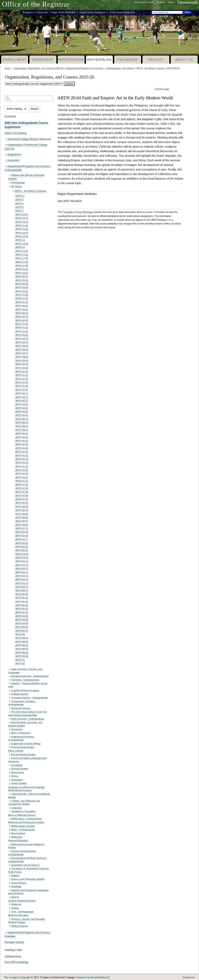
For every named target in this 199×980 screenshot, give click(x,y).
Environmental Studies (23, 747)
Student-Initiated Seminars (22, 901)
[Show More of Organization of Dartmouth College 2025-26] (6, 145)
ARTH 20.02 (22, 280)
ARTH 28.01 (22, 335)
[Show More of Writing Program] (10, 926)
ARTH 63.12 (22, 561)
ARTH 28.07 (22, 353)
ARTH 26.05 (22, 320)
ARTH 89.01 (22, 638)
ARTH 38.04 (22, 426)
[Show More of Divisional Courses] (10, 708)
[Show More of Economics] (10, 729)
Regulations (14, 154)
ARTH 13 (20, 240)
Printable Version (14, 942)
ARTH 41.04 (22, 463)
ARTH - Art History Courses (150, 68)
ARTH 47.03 (22, 488)
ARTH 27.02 (22, 327)
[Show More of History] (10, 776)
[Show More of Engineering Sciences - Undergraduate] (10, 737)
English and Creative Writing (26, 743)
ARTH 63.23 (22, 568)
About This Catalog (16, 133)
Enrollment (15, 60)
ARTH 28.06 (22, 350)
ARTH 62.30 (22, 536)
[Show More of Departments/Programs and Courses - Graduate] (6, 933)
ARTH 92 (20, 663)
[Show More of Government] (10, 772)
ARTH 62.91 (22, 547)
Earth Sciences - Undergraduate (28, 719)
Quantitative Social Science (25, 865)
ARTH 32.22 (22, 401)
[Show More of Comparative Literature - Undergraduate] (10, 701)
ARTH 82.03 (22, 612)
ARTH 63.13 (22, 565)
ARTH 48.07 (22, 521)
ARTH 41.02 (22, 455)
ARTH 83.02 (22, 616)
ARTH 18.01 (22, 269)
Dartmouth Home (144, 2)
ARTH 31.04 (22, 382)
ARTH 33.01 (22, 404)
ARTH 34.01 (22, 408)
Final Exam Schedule (122, 12)
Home (8, 68)
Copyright (25, 977)
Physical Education (18, 840)
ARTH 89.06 (22, 656)
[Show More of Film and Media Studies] (10, 755)
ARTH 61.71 (22, 528)
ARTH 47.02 (22, 485)
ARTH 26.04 (22, 317)
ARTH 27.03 (22, 331)
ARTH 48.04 (22, 510)
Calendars (128, 60)
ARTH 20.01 (22, 276)
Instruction (14, 160)
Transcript (43, 60)
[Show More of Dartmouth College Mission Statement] (6, 139)
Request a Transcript (35, 12)
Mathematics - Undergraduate (26, 819)
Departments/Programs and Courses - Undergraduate (93, 68)
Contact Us (189, 977)
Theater (15, 908)
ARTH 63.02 (22, 554)
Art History (129, 68)
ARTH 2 (19, 200)
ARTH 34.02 (22, 412)
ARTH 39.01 (22, 430)
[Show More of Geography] (10, 765)
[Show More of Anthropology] (10, 183)
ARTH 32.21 (22, 397)
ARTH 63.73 (22, 579)
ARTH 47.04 (22, 492)
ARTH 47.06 (22, 499)
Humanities (17, 780)
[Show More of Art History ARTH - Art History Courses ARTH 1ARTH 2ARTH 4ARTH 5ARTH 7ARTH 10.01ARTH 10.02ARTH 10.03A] (10, 186)
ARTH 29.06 (22, 368)
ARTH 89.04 (22, 649)
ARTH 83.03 (22, 620)
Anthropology (18, 182)
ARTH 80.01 (22, 590)
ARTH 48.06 (22, 517)
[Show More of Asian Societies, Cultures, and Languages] (10, 669)
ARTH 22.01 (22, 302)
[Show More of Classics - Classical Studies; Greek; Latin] (10, 683)
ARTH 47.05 (22, 496)
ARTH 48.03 (22, 506)
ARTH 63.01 (22, 550)
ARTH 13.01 (22, 244)
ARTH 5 (19, 207)
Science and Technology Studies (28, 879)
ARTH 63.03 (22, 558)
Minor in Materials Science (22, 815)
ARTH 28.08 (22, 357)
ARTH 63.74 (22, 583)
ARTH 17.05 (22, 262)
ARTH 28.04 (22, 342)
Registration (71, 60)
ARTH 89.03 (22, 645)
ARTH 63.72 (22, 576)
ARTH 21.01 (22, 291)
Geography (17, 765)
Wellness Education (18, 915)
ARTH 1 (20, 196)
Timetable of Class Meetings (78, 212)
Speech (15, 897)
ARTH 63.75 (22, 587)
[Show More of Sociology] (10, 887)
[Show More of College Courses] (10, 694)
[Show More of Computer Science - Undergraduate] (10, 698)
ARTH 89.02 (22, 642)
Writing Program (20, 926)
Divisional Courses (21, 708)
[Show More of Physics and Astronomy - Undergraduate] (10, 851)
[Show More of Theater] (10, 908)
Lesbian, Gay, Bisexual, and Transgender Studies (24, 802)
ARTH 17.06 (22, 266)
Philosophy (17, 837)
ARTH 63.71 (22, 572)
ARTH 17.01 (22, 255)
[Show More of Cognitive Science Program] (10, 690)
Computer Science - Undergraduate (29, 698)
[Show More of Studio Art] (10, 905)
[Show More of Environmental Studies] (10, 747)
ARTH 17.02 (22, 258)
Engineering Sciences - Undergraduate (22, 738)
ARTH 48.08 (22, 525)
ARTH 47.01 (22, 481)
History (15, 776)
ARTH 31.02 (22, 375)
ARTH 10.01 (22, 214)
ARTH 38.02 (22, 419)
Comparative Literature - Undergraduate (22, 703)
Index (171, 2)
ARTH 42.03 (22, 474)
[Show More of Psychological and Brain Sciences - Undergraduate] (10, 858)
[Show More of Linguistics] (10, 808)
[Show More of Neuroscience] (10, 833)
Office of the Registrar (36, 4)
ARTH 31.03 (22, 379)
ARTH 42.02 (22, 470)
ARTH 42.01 (22, 466)
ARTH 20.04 (22, 287)
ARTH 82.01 (22, 605)
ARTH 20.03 (22, 284)
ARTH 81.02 (22, 598)
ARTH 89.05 (22, 653)
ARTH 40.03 (22, 441)
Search (161, 2)
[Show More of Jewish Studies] (10, 784)
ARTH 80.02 (22, 594)
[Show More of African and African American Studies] (10, 175)
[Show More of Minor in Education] (10, 733)
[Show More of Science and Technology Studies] (10, 879)
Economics (17, 729)
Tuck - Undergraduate (22, 912)
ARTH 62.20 (22, 532)
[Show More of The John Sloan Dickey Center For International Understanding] (10, 712)
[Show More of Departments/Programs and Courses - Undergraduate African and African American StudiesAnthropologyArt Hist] (6, 166)
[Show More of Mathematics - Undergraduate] (10, 819)
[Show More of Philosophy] (10, 837)
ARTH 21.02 (22, 295)
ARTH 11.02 (22, 229)
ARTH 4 (19, 204)
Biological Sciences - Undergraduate (30, 676)
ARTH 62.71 (22, 539)
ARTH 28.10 (22, 364)
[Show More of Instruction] (6, 161)
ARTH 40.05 (22, 448)
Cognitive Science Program (25, 690)
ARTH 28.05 (22, 346)
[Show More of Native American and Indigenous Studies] (10, 844)
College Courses (20, 694)
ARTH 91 (20, 660)
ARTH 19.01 (22, 273)
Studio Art (16, 904)
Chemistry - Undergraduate (25, 680)
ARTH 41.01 (22, 452)
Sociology (16, 886)
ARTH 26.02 (22, 309)
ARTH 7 (19, 211)
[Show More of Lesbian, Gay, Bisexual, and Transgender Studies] (10, 801)
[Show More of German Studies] (10, 769)
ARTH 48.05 (22, 514)
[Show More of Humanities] (10, 780)
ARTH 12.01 (22, 233)
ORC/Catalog (99, 60)
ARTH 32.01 (22, 390)
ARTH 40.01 (22, 433)
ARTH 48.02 (22, 503)
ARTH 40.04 (22, 444)
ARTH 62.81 (22, 543)
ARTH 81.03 (22, 601)
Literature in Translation (23, 811)
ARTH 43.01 (22, 477)
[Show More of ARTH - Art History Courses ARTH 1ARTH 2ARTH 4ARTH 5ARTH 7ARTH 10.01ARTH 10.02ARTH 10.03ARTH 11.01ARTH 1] (13, 191)
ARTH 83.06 (22, 627)
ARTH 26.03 (22, 313)
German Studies (20, 769)
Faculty (156, 60)
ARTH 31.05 (22, 386)
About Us (184, 60)
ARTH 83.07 (22, 631)
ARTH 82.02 (22, 609)
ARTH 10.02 (22, 218)
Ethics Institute (16, 751)
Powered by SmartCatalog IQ (93, 977)
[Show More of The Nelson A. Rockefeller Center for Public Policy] (10, 869)
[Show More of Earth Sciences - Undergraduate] (10, 719)
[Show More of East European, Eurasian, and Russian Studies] (10, 723)
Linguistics (17, 808)
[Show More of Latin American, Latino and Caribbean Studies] (10, 794)
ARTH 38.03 (22, 422)
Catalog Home (13, 956)
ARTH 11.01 (22, 225)
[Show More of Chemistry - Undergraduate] (10, 680)
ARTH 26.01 (22, 306)
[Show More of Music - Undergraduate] (10, 830)
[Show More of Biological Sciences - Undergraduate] (10, 676)
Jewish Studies (19, 783)
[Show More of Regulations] (6, 155)
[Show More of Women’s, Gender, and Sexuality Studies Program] (10, 919)
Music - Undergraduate (23, 830)
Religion (15, 875)
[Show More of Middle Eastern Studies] (10, 826)
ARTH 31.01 (22, 371)
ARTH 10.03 (22, 222)
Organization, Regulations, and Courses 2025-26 (39, 68)
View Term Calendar (64, 12)
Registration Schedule (93, 12)
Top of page (11, 977)
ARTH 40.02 (22, 437)
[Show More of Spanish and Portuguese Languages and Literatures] (10, 890)
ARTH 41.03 (22, 459)
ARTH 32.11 (22, 393)
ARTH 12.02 (22, 236)
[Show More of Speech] (10, 897)
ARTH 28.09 (22, 360)
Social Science (19, 883)
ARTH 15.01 (22, 251)
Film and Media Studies (23, 754)
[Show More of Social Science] (10, 883)
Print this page (162, 89)
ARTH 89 (20, 634)
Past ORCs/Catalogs (17, 962)
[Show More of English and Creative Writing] (10, 744)
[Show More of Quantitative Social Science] (10, 865)
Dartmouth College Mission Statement (29, 139)
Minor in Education (21, 733)
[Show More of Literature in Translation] (10, 812)
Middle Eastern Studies (23, 826)
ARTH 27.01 (22, 324)
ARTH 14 (20, 247)
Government (18, 772)
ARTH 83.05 (22, 623)
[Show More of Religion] (10, 876)
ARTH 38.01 (22, 415)
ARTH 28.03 (22, 339)
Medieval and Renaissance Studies (26, 822)
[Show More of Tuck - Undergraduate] (10, 912)
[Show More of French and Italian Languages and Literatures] (10, 758)
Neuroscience (18, 833)
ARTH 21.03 (22, 298)
